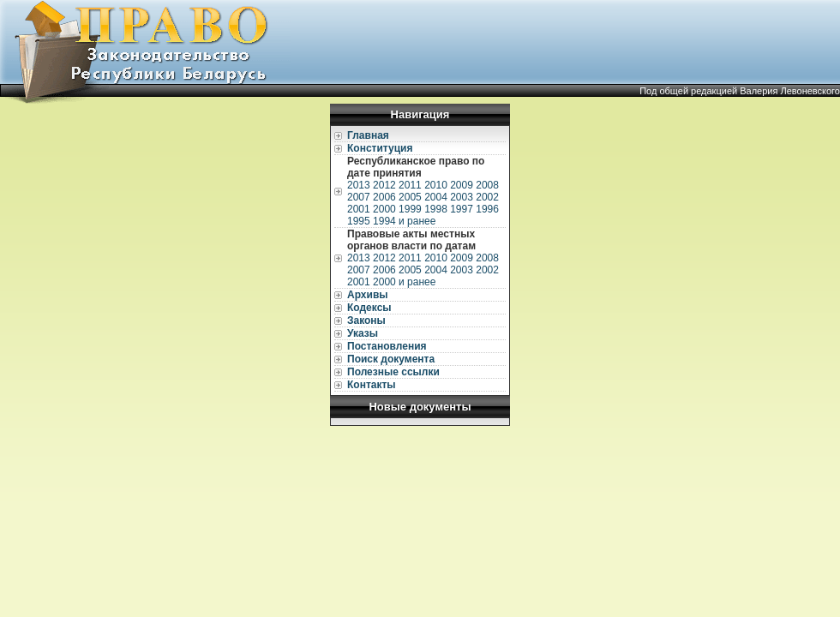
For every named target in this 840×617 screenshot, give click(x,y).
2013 (359, 185)
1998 (436, 209)
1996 (487, 209)
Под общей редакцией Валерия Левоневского (740, 91)
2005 (410, 197)
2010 (436, 185)
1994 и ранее (404, 221)
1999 (410, 209)
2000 (384, 209)
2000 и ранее (404, 282)
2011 (410, 185)
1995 (359, 221)
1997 (462, 209)
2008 (487, 185)
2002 (487, 197)
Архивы (368, 295)
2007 (359, 197)
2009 (462, 185)
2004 (436, 197)
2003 (462, 197)
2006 (384, 197)
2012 (384, 185)
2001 (359, 209)
